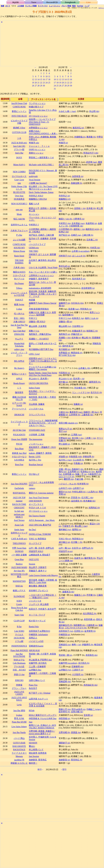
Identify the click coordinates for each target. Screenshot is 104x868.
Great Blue (19, 559)
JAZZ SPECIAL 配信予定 (40, 525)
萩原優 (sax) (74, 309)
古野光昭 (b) (64, 732)
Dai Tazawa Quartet (37, 516)
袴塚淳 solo (34, 143)
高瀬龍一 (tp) (65, 338)
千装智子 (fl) (68, 526)
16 (44, 80)
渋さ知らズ (34, 474)
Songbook (70, 2)
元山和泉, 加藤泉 (37, 404)
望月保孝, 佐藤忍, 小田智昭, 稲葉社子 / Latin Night (43, 581)
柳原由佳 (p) (77, 353)
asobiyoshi (33, 176)
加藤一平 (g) (81, 474)
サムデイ (19, 339)
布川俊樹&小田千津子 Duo (41, 349)
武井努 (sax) (92, 162)
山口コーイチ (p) (66, 477)
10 (46, 77)
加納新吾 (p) (64, 760)
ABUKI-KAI (34, 650)
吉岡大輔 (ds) (77, 712)
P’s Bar (19, 235)
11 (49, 77)
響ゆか (32, 746)
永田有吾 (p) (78, 176)
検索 (3, 6)
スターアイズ (19, 275)
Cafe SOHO (19, 631)
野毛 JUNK (19, 719)
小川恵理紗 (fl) (66, 229)
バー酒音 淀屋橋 (19, 555)
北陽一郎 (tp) (65, 469)
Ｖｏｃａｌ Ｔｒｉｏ (39, 146)
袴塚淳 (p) (63, 143)
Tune (34, 2)
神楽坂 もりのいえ (19, 763)
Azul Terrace (19, 520)
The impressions (36, 439)
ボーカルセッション (38, 116)
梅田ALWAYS (19, 272)
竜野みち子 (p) (65, 429)
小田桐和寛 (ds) (76, 226)
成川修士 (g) (64, 542)
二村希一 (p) (90, 438)
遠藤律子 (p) (64, 303)
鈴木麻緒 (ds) (89, 501)
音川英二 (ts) (78, 438)
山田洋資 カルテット (38, 699)
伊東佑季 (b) (88, 457)
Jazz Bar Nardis (19, 732)
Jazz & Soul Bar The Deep (19, 326)
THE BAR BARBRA (19, 262)
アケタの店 (19, 667)
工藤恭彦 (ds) (87, 415)
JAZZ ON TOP (19, 498)
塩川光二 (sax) (65, 460)
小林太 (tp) (64, 412)
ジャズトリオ (35, 601)
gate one (19, 210)
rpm (19, 183)
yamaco (32, 488)
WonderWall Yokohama (19, 345)
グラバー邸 (19, 149)
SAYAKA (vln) (77, 303)
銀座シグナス (19, 591)
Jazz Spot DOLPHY (19, 484)
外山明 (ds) (94, 111)
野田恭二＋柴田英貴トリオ (41, 158)
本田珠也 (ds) (92, 655)
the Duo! (32, 530)
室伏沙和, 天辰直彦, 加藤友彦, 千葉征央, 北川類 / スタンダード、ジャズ (43, 294)
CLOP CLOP (19, 621)
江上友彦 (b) (78, 460)
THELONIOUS (19, 543)
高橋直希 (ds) (65, 682)
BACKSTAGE (19, 750)
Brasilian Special (36, 465)
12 (33, 80)
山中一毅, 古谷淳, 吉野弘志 (41, 548)
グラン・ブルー (19, 688)
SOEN (19, 601)
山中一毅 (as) (65, 548)
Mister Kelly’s (19, 165)
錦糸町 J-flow (19, 128)
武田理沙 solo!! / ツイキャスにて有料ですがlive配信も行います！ (43, 361)
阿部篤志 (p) (86, 309)
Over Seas (19, 196)
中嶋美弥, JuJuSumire (38, 635)
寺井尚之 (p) (64, 196)
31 (55, 89)
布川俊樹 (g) (64, 349)
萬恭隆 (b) (91, 137)
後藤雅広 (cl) (65, 199)
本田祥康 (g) (89, 619)
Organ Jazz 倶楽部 (19, 439)
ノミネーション (36, 444)
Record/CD (52, 2)
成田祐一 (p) (79, 229)
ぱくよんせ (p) (79, 256)
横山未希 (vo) (65, 326)
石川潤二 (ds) (87, 498)
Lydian (19, 309)
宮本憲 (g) (88, 715)
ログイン (101, 8)
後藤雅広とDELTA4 (38, 199)
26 (33, 86)
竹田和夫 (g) (64, 373)
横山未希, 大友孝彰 (38, 326)
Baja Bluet (19, 449)
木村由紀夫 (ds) (90, 685)
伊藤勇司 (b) (87, 645)
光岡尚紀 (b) (94, 508)
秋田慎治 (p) (78, 539)
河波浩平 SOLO (36, 551)
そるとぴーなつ (19, 457)
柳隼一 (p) (76, 645)
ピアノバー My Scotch (19, 404)
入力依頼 (21, 6)
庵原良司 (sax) (76, 412)
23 (44, 83)
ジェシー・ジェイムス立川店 (19, 294)
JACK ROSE (19, 638)
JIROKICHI (19, 415)
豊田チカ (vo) (65, 492)
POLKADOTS (19, 435)
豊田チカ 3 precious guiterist (41, 493)
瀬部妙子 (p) (64, 743)
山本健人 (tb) (84, 368)
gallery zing (19, 349)
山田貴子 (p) (78, 488)
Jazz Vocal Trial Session (39, 498)
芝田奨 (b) (76, 498)
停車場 (19, 685)
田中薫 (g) (63, 382)
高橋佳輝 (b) (76, 183)
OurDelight (19, 488)
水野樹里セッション (38, 128)
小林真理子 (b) (94, 474)
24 (46, 83)
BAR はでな (19, 660)
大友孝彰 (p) (78, 326)
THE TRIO (33, 251)
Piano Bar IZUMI (19, 722)
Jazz (31, 722)
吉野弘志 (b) (87, 548)
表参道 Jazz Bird (19, 453)
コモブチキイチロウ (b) (76, 628)
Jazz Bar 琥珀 (19, 711)
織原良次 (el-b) (92, 229)
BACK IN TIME (19, 504)
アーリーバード (19, 409)
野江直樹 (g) (64, 444)
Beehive (19, 564)
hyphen (19, 715)
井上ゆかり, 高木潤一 (39, 379)
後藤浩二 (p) (80, 595)
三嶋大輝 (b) (87, 235)
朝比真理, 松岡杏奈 (38, 753)
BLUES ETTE (19, 192)
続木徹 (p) (76, 338)
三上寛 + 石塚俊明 (37, 667)
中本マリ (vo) (65, 318)
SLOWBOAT (19, 596)
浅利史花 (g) (68, 346)
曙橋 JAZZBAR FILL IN (19, 398)
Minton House (19, 251)
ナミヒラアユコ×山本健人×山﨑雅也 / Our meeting (43, 368)
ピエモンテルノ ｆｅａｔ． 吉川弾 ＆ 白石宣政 (43, 705)
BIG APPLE (19, 361)
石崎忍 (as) (76, 235)
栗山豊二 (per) (81, 526)
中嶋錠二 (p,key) (94, 709)
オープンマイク (36, 504)
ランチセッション (37, 103)
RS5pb (32, 711)
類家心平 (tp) (65, 709)
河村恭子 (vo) (65, 256)
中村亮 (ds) (95, 248)
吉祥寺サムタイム (19, 225)
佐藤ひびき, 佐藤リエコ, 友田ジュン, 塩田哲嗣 (42, 314)
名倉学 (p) (79, 558)
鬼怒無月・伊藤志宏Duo (40, 334)
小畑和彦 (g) (92, 625)
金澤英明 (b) (90, 631)
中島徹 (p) (78, 463)
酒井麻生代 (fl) (66, 625)
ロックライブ (35, 543)
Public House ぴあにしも (19, 188)
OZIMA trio (34, 248)
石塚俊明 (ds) (77, 667)
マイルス (19, 635)
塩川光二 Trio (35, 460)
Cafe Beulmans (19, 663)
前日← (41, 770)
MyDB (15, 2)
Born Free (19, 465)
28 (38, 86)
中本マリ (33, 318)
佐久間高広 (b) (90, 614)
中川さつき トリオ (37, 508)
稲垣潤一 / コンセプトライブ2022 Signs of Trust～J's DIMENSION (42, 122)
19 (33, 83)
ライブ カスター (19, 753)
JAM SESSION (35, 501)
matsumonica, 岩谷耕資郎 (40, 288)
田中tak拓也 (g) (78, 709)
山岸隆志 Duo (35, 670)
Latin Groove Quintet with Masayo (43, 575)
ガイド (8, 6)
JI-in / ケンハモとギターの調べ (43, 272)
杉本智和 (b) (83, 484)
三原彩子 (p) (78, 670)
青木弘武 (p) (64, 266)
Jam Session (34, 756)
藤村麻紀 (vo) (65, 530)
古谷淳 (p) (76, 548)
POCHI (19, 444)
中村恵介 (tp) (65, 223)
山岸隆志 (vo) (65, 670)
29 (41, 86)
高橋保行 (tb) (77, 469)
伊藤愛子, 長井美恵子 (39, 279)
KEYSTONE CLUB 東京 (19, 575)
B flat (19, 627)
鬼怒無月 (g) (64, 334)
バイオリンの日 (36, 641)
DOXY (19, 158)
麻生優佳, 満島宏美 (38, 586)
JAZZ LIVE (34, 559)
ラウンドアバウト (37, 415)
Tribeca (19, 288)
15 (41, 80)
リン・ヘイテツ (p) (81, 392)
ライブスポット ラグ (19, 423)
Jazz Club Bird (19, 331)
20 (36, 83)
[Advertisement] (52, 45)
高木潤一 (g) (79, 379)
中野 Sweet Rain (19, 548)
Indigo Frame (34, 388)
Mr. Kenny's (19, 368)
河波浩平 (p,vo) (66, 551)
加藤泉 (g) (78, 404)
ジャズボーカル (36, 409)
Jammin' (19, 501)
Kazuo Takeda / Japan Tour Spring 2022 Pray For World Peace (43, 374)
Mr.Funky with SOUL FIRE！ (41, 165)
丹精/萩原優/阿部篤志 (39, 309)
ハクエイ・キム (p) (67, 484)
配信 (74, 6)
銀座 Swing (19, 304)
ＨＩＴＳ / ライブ (37, 615)
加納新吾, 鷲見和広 (38, 760)
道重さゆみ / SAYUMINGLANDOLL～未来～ (43, 132)
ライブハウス (43, 6)
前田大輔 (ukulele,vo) (68, 423)
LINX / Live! (34, 354)
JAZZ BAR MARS (19, 567)
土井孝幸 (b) (74, 415)
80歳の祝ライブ (36, 107)
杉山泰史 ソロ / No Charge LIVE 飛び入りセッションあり (43, 188)
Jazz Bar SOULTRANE (19, 655)
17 (46, 80)
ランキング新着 (31, 6)
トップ (87, 6)
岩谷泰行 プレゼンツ (38, 591)
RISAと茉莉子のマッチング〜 (43, 715)
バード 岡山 (19, 738)
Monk (19, 214)
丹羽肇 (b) (91, 595)
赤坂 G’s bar (19, 675)
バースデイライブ (37, 244)
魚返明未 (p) (91, 223)
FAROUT (19, 300)
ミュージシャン (54, 6)
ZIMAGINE (19, 334)
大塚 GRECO (19, 322)
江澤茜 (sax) (76, 435)
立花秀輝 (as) (74, 472)
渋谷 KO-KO (19, 670)
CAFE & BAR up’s (19, 539)
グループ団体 (66, 6)
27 (36, 86)
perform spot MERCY (19, 516)
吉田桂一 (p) (80, 208)
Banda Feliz (34, 627)
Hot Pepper (19, 283)
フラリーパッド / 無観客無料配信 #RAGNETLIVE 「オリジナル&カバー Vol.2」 (43, 423)
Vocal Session (35, 180)
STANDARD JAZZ (37, 430)
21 (38, 83)
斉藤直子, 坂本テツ (38, 571)
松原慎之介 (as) (88, 472)
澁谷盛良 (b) (77, 501)
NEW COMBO (19, 172)
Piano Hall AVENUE (19, 650)
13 (36, 80)
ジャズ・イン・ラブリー (19, 354)
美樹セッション (36, 153)
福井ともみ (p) (92, 318)
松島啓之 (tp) (78, 318)
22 (41, 83)
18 (49, 80)
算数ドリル (34, 331)
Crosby (19, 604)
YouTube (80, 6)
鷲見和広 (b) (77, 760)
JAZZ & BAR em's (19, 143)
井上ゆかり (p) (65, 379)
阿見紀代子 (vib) (91, 153)
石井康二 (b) (92, 240)
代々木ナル (19, 314)
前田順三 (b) (92, 331)
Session (32, 564)
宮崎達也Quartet (36, 646)
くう (19, 388)
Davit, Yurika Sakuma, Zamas (41, 192)
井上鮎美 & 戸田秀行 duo (40, 660)
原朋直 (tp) (76, 732)
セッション (34, 214)
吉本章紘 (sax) (78, 223)
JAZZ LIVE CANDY (19, 693)
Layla (19, 705)
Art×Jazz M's (19, 571)
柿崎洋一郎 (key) (91, 412)
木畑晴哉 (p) (80, 137)
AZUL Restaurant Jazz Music (42, 520)
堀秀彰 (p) (77, 530)
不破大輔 (79, 479)
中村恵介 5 (34, 225)
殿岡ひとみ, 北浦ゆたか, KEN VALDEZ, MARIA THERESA (42, 727)
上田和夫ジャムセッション (41, 275)
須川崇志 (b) (84, 663)
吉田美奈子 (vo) (66, 631)
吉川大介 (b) (96, 392)
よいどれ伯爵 (19, 240)
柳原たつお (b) (65, 219)
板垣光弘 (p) (78, 128)
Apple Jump (19, 530)
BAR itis (19, 586)
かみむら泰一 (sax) (67, 111)
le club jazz (19, 511)
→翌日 (64, 770)
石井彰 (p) (79, 631)
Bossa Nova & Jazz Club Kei (19, 609)
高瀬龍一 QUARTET (39, 339)
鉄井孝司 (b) (64, 712)
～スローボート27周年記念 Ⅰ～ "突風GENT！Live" (43, 596)
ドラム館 (19, 641)
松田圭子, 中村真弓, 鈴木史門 (42, 609)
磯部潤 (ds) (69, 479)
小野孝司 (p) (79, 219)
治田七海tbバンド (37, 680)
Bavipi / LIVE (35, 457)
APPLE (19, 379)
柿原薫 (32, 300)
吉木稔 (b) (91, 208)
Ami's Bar (19, 153)
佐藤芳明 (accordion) (68, 663)
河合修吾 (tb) (80, 388)
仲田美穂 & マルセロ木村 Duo (43, 719)
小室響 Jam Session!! (38, 183)
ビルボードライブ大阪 (19, 122)
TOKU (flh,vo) (65, 539)
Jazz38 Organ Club (19, 103)
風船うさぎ (34, 204)
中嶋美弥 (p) (64, 635)
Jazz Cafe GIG (19, 146)
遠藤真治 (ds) (68, 592)
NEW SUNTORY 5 (19, 204)
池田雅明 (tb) (79, 625)
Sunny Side (19, 615)
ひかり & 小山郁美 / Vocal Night (43, 268)
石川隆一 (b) (77, 542)
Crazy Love (19, 180)
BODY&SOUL (19, 493)
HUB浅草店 (19, 199)
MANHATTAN (19, 581)
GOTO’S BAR (19, 743)
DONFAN (19, 551)
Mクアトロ (19, 279)
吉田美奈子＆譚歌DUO (39, 631)
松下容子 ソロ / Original (40, 693)
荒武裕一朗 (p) (65, 655)
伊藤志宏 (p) (77, 334)
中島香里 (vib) (75, 457)
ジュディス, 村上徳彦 (39, 604)
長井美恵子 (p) (79, 279)
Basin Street (19, 256)
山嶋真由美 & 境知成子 (40, 555)
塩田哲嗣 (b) (68, 315)
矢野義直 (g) (64, 353)
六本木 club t (19, 268)
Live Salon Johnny (19, 727)
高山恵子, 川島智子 (38, 567)
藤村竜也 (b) (90, 558)
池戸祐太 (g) (64, 235)
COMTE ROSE (19, 107)
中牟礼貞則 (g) (79, 492)
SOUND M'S (19, 248)
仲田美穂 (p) (64, 719)
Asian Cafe (19, 525)
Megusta (19, 756)
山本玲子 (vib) (65, 488)
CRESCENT (19, 508)
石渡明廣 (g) (69, 474)
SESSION (33, 743)
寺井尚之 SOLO (36, 196)
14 (38, 80)
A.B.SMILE (19, 460)
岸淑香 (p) (63, 457)
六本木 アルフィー (19, 231)
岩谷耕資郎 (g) (88, 288)
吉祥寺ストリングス (19, 534)
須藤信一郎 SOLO (37, 322)
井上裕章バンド (36, 750)
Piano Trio (33, 685)
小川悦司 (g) (78, 675)
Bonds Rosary (19, 383)
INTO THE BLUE (19, 116)
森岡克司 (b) (95, 382)
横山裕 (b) (86, 338)
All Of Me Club (19, 430)
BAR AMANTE (19, 746)
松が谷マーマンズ (37, 621)
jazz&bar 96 (19, 760)
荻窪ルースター (19, 374)
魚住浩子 (33, 688)
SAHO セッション (37, 149)
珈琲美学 (19, 392)
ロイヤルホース (19, 176)
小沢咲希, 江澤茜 (37, 435)
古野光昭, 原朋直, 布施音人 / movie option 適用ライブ (42, 732)
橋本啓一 (33, 763)
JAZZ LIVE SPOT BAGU (19, 699)
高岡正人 (33, 638)
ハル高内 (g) (92, 492)
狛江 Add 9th (19, 219)
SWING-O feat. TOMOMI (40, 534)
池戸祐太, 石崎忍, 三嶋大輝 (41, 235)
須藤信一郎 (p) (65, 322)
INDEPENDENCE (19, 646)
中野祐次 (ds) (65, 438)
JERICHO (19, 680)
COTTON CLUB (19, 132)
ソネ (19, 138)
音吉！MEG (19, 318)
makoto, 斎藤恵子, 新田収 (40, 453)
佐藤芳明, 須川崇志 (38, 663)
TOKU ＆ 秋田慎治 (37, 539)
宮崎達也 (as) (65, 645)
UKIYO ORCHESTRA (38, 383)
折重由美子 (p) (79, 331)
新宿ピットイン (19, 111)
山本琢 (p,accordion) (80, 251)
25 (49, 83)
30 (44, 86)
